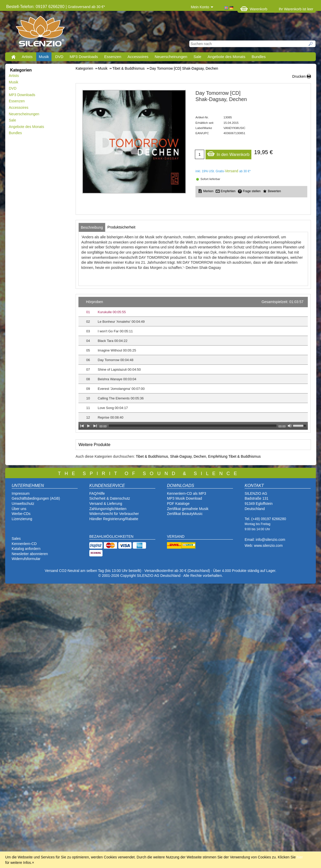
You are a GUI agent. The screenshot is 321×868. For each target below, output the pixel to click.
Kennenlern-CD (24, 544)
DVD (59, 57)
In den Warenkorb (228, 153)
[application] (193, 363)
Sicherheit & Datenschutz (110, 498)
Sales (16, 539)
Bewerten (274, 191)
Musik (44, 57)
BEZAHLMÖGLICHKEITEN (111, 536)
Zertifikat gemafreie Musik (188, 509)
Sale (198, 57)
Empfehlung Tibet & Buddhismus (234, 456)
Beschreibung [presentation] (92, 227)
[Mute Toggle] (290, 426)
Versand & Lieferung (106, 504)
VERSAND (176, 536)
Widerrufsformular (26, 559)
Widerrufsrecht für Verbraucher (114, 514)
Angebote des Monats (227, 57)
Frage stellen (252, 191)
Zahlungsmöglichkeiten (108, 509)
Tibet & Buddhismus (152, 456)
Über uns (19, 509)
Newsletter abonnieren (30, 554)
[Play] (89, 426)
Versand (232, 171)
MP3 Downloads (84, 57)
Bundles (259, 57)
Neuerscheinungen (171, 57)
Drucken (299, 76)
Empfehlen (228, 191)
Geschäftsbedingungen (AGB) (36, 498)
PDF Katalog (177, 504)
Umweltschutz (23, 504)
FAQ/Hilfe (97, 493)
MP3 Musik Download (184, 498)
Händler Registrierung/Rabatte (114, 519)
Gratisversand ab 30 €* (86, 7)
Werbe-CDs (21, 514)
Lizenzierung (22, 519)
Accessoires (138, 57)
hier (300, 857)
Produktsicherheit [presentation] (121, 227)
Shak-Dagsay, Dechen (188, 456)
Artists (27, 57)
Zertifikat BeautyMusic (185, 514)
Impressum (21, 493)
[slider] (193, 426)
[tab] (92, 227)
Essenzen (113, 57)
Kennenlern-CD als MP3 (187, 493)
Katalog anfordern (26, 549)
